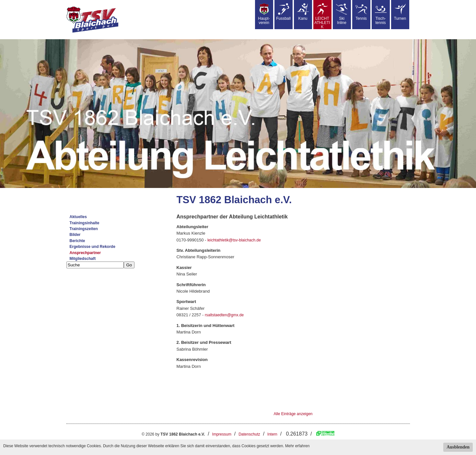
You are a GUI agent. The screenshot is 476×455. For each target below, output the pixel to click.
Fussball (283, 12)
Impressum (222, 434)
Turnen (400, 12)
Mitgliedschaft (83, 259)
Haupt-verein (264, 14)
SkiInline (342, 14)
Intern (272, 434)
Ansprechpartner (85, 253)
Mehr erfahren (297, 446)
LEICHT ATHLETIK (322, 16)
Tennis (361, 12)
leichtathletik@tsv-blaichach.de (234, 240)
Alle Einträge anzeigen (293, 414)
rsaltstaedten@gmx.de (224, 315)
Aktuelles (78, 217)
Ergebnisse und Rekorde (93, 247)
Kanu (303, 12)
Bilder (75, 235)
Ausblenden (458, 447)
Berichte (77, 241)
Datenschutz (249, 434)
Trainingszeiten (84, 229)
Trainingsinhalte (85, 223)
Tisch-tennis (381, 14)
